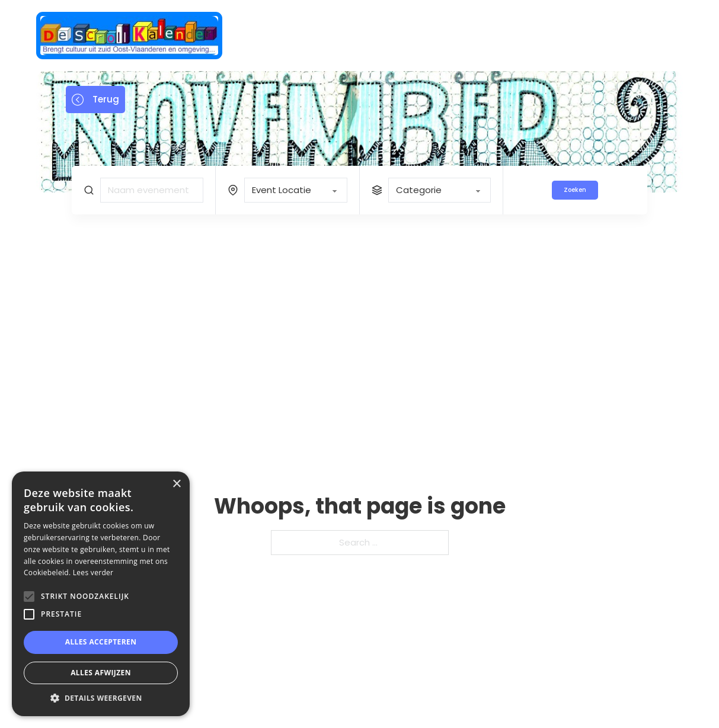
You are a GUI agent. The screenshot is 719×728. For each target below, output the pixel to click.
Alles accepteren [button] (101, 642)
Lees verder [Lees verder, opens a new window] (93, 573)
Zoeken (575, 190)
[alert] (101, 594)
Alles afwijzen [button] (101, 673)
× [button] (176, 484)
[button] (101, 698)
